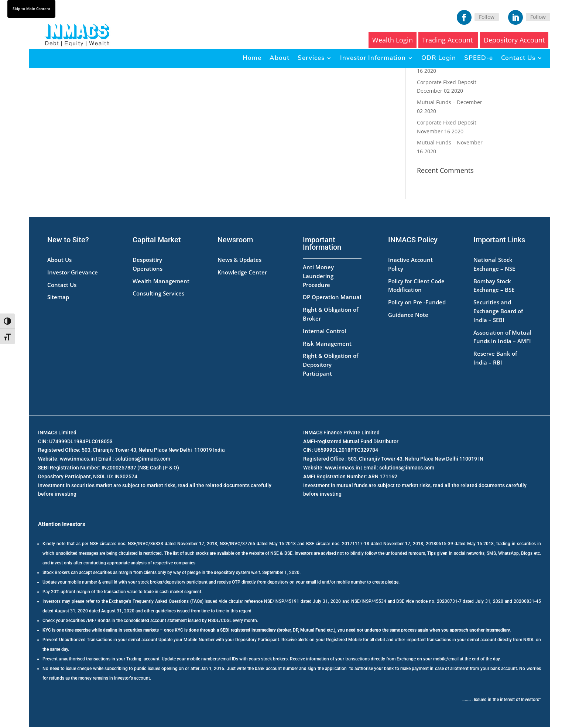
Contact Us (518, 58)
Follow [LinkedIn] (538, 17)
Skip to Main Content (31, 8)
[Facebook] (464, 17)
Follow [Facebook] (487, 17)
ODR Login (439, 58)
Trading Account (448, 40)
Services (311, 58)
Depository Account (514, 40)
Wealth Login (393, 40)
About (280, 58)
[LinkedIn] (515, 17)
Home (252, 58)
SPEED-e (479, 58)
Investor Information (373, 58)
